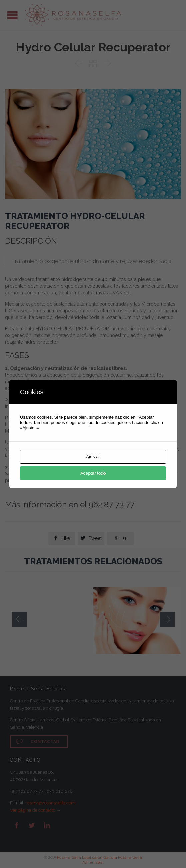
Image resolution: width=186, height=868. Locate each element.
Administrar (93, 862)
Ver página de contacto (33, 810)
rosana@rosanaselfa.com (50, 803)
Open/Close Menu (12, 15)
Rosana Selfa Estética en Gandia (87, 857)
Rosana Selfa (130, 857)
